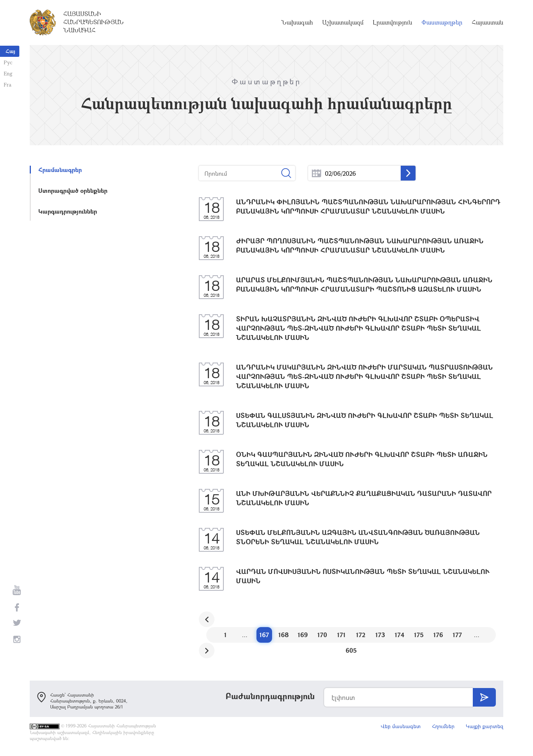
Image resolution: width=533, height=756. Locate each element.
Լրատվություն (393, 22)
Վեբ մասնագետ (401, 726)
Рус (8, 62)
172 (361, 635)
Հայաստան (487, 22)
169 (303, 635)
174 (400, 635)
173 (380, 635)
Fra (8, 85)
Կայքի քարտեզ (484, 726)
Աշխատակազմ (343, 22)
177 (457, 635)
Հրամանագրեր (60, 170)
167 (264, 635)
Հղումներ (443, 726)
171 (341, 635)
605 (351, 650)
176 (438, 635)
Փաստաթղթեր (442, 22)
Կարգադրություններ (68, 211)
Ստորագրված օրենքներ (73, 190)
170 (322, 635)
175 (419, 635)
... (316, 173)
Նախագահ (297, 22)
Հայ (10, 51)
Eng (8, 73)
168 (284, 635)
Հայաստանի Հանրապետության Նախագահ (93, 22)
